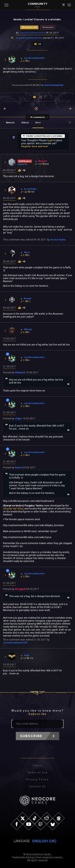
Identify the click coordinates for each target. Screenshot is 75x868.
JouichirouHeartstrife (32, 33)
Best (38, 123)
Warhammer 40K (30, 27)
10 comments (37, 117)
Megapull (20, 589)
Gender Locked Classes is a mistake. (43, 136)
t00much (20, 373)
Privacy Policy (38, 780)
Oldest (25, 123)
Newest (10, 123)
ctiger (18, 419)
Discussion (48, 27)
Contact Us (38, 787)
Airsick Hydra (58, 240)
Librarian (8, 509)
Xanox (18, 468)
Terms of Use (38, 773)
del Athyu (18, 509)
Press (37, 766)
